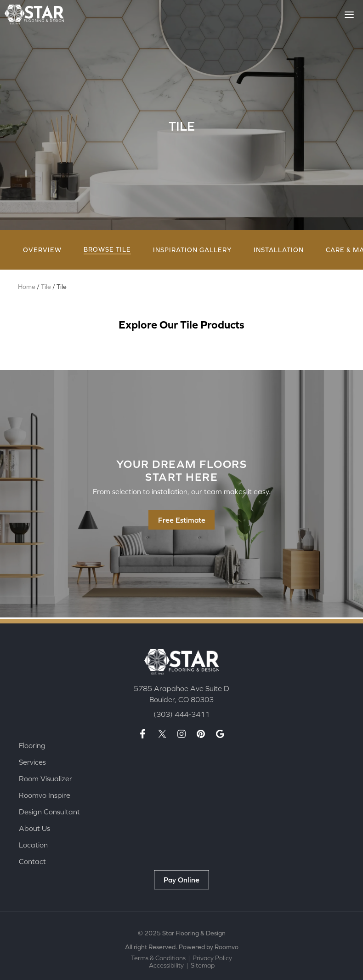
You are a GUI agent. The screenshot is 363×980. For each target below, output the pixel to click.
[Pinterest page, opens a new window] (201, 733)
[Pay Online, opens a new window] (181, 880)
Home (27, 288)
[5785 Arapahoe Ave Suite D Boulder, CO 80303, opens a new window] (181, 693)
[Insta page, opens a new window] (181, 733)
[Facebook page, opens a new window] (143, 733)
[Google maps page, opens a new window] (220, 733)
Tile (46, 288)
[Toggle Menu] (349, 15)
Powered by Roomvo (209, 947)
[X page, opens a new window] (162, 733)
